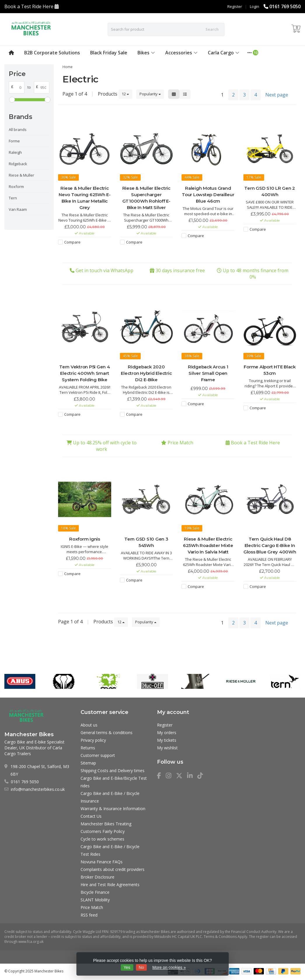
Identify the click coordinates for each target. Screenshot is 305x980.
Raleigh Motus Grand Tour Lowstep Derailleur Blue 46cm (208, 195)
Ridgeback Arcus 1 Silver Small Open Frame (208, 373)
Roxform (16, 187)
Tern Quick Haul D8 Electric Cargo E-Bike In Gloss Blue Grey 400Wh (270, 545)
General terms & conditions (107, 733)
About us (89, 725)
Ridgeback (18, 164)
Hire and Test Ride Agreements (110, 885)
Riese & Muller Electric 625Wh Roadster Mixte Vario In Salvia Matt (208, 545)
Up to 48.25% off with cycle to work (105, 446)
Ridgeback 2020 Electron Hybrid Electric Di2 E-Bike (146, 373)
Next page (277, 95)
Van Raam (18, 209)
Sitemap (88, 763)
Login (255, 6)
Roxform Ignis (85, 539)
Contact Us (91, 816)
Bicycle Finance (95, 892)
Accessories (181, 53)
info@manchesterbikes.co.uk (38, 789)
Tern (13, 198)
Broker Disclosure (97, 877)
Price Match (180, 443)
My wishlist (167, 748)
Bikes (146, 53)
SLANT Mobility (95, 900)
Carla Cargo (224, 53)
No (141, 967)
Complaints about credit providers (113, 869)
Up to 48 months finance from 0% (256, 274)
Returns (88, 748)
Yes (127, 967)
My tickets (167, 740)
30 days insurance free (180, 270)
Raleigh (15, 152)
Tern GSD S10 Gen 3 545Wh (146, 542)
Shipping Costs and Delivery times (113, 771)
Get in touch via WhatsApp (104, 270)
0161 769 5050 (285, 6)
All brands (18, 130)
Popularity (150, 94)
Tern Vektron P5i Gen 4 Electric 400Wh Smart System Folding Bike (85, 373)
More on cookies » (169, 967)
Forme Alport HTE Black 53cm (270, 370)
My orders (167, 733)
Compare (72, 242)
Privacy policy (93, 740)
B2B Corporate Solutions (52, 53)
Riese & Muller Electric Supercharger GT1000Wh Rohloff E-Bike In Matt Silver (146, 198)
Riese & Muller (21, 175)
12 (125, 94)
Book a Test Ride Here (29, 6)
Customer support (98, 755)
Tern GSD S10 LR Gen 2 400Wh (270, 191)
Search (212, 29)
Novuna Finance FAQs (102, 862)
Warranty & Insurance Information (113, 809)
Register (235, 6)
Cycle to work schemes (102, 839)
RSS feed (89, 915)
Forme (14, 141)
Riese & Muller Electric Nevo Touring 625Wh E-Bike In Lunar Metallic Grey (85, 198)
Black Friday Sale (109, 53)
